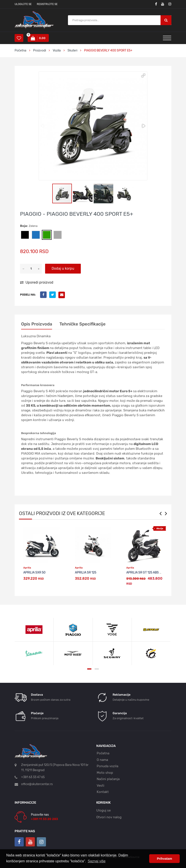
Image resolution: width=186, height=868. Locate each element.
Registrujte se (47, 4)
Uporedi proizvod (37, 282)
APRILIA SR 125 (86, 573)
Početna (20, 51)
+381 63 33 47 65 (33, 777)
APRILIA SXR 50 (34, 573)
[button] (143, 75)
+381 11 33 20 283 (44, 819)
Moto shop (105, 773)
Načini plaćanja (108, 779)
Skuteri (72, 51)
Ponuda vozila (107, 766)
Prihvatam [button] (164, 859)
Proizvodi (40, 51)
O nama (102, 760)
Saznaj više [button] (97, 861)
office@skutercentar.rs (37, 784)
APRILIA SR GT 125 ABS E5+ (146, 573)
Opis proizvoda (37, 324)
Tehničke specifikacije (83, 324)
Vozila (57, 51)
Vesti (101, 786)
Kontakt (103, 792)
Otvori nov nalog (109, 817)
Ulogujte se (23, 4)
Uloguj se (103, 810)
